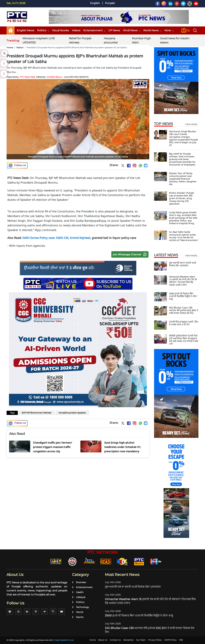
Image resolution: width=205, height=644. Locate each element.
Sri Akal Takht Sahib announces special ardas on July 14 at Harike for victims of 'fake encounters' (184, 236)
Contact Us (115, 640)
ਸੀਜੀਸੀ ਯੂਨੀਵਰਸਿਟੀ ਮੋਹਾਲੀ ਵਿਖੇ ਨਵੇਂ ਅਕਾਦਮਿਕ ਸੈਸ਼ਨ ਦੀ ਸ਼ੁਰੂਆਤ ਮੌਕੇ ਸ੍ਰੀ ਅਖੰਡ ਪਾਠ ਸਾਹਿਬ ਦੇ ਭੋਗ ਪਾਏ (184, 340)
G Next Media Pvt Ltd (63, 640)
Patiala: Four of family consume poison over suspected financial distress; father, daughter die (183, 179)
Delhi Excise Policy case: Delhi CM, (46, 238)
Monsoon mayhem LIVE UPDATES (39, 40)
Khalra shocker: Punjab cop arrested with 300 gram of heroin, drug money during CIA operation (182, 198)
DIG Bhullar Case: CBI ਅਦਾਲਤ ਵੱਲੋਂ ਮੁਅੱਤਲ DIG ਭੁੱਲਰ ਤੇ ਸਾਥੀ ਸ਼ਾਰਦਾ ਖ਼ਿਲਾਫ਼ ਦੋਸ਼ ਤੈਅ (184, 310)
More (169, 30)
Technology (81, 607)
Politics (43, 30)
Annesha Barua (54, 77)
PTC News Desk (28, 77)
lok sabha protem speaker (72, 413)
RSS (181, 640)
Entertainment (94, 30)
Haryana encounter (111, 40)
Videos (76, 30)
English (95, 3)
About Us (103, 640)
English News (26, 30)
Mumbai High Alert (141, 40)
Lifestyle (79, 597)
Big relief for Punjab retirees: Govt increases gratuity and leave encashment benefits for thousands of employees (182, 159)
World (78, 612)
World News (152, 30)
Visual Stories (60, 30)
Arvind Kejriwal (80, 238)
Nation (20, 47)
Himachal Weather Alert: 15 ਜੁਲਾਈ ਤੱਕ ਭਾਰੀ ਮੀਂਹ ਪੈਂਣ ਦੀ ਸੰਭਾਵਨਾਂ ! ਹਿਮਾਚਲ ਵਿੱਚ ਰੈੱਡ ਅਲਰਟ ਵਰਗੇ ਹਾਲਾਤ (183, 281)
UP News (114, 30)
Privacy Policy (155, 640)
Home (10, 47)
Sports (78, 617)
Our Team (141, 640)
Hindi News (132, 30)
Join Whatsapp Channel (131, 254)
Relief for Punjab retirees (80, 40)
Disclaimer (128, 640)
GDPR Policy (170, 640)
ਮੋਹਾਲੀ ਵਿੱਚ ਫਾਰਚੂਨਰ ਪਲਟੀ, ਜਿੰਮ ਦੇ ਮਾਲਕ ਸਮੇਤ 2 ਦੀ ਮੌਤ (184, 323)
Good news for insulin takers (175, 40)
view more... (192, 124)
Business (79, 582)
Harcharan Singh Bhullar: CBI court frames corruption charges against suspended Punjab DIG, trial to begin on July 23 (184, 138)
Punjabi (110, 3)
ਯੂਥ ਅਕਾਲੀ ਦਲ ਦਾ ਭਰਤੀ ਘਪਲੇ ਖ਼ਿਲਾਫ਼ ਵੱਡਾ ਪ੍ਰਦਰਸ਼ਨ (183, 264)
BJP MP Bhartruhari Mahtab (37, 413)
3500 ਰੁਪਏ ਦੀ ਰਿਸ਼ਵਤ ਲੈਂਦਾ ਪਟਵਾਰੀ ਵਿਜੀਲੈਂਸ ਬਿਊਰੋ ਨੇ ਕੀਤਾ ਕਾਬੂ (183, 296)
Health (78, 592)
